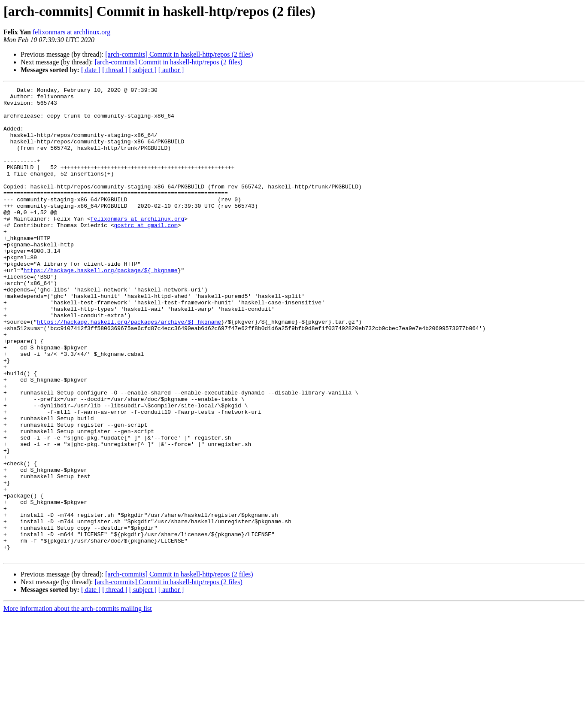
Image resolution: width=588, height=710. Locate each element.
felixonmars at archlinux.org (71, 32)
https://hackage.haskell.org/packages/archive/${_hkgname (129, 369)
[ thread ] (115, 70)
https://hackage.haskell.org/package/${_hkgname (101, 307)
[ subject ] (143, 70)
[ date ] (91, 70)
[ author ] (171, 70)
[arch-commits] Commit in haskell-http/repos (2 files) (179, 54)
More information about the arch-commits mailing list (78, 702)
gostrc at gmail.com (145, 253)
